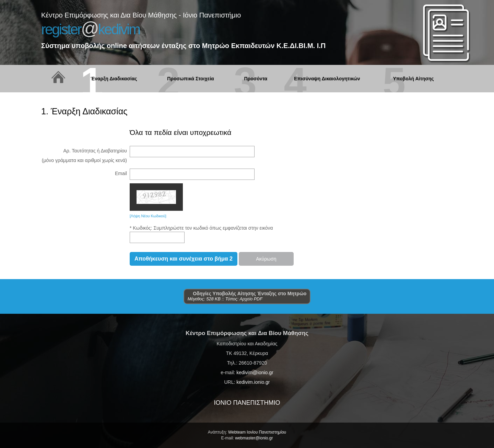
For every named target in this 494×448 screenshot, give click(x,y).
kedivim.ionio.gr (253, 382)
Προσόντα (256, 79)
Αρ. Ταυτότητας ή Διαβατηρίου (95, 151)
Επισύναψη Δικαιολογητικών (327, 79)
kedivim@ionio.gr (255, 372)
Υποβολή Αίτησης (413, 79)
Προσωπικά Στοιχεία (190, 79)
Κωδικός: (143, 228)
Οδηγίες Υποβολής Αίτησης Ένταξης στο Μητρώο (247, 294)
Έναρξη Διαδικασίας (114, 79)
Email (121, 173)
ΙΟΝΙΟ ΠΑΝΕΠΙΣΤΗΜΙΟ (247, 403)
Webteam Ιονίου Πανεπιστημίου (257, 432)
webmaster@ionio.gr (254, 438)
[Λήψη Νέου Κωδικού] (148, 216)
